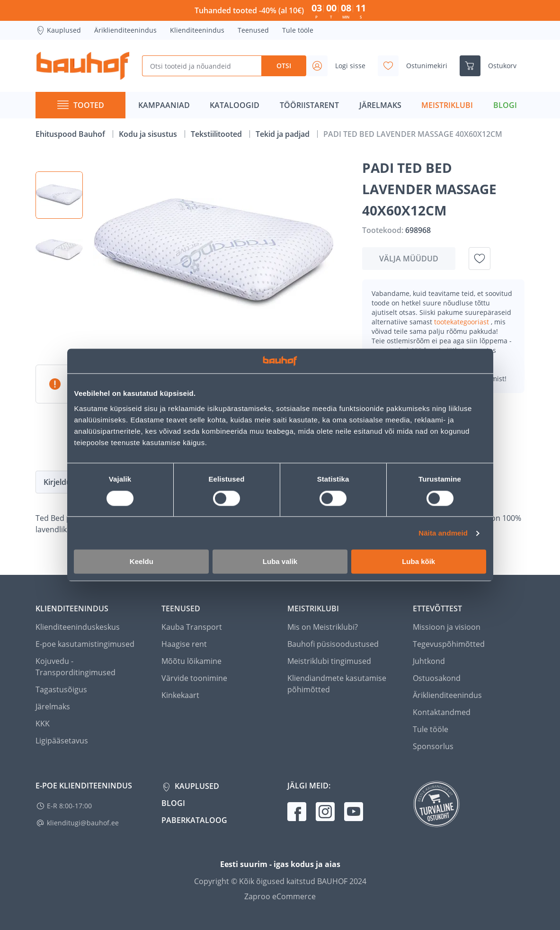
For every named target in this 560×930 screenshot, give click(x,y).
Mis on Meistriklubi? (323, 627)
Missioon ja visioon (447, 627)
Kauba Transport (192, 627)
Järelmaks (53, 706)
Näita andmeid (443, 533)
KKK (43, 724)
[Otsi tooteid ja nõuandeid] (202, 66)
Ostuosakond (437, 678)
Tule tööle (298, 30)
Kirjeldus (59, 482)
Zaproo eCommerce (280, 896)
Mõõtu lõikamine (191, 661)
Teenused (253, 30)
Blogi (173, 803)
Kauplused (58, 30)
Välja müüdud (409, 259)
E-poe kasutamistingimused (85, 644)
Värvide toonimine (194, 678)
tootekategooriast (462, 322)
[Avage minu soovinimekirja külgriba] (416, 66)
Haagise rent (184, 644)
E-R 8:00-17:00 (69, 806)
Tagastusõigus (61, 689)
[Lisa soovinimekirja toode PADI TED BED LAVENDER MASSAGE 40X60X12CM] (480, 259)
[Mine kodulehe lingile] (83, 66)
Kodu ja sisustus (149, 134)
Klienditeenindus (197, 30)
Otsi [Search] (284, 66)
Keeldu (142, 562)
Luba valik (280, 562)
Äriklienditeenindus (125, 30)
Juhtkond (429, 661)
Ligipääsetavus (62, 741)
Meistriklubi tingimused (329, 661)
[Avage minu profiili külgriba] (340, 66)
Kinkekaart (180, 695)
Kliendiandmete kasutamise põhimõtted (337, 684)
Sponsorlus (433, 746)
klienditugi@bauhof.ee (83, 823)
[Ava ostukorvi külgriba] (492, 66)
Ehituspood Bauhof (71, 134)
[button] (59, 195)
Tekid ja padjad (284, 134)
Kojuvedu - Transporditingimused (76, 667)
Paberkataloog (194, 820)
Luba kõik (418, 562)
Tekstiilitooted (217, 134)
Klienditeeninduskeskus (78, 627)
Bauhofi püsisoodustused (333, 644)
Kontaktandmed (442, 712)
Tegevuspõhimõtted (449, 644)
